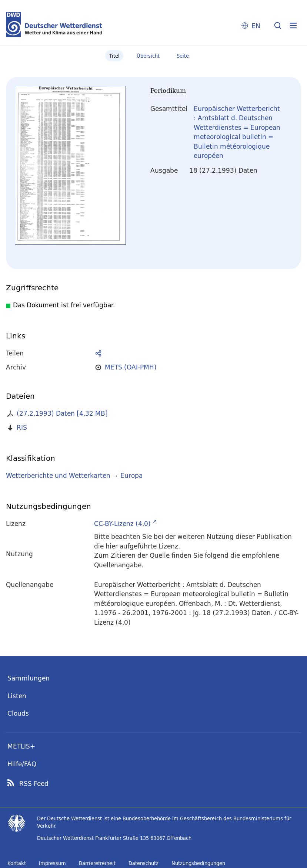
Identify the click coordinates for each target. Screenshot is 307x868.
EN (256, 26)
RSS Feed (34, 784)
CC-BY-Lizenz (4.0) (122, 523)
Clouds (18, 713)
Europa (131, 475)
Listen (17, 696)
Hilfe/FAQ (22, 764)
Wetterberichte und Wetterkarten (58, 475)
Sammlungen (29, 678)
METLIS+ (21, 746)
